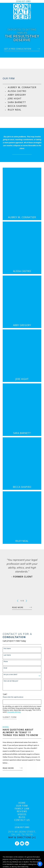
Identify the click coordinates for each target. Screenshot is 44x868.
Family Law (22, 809)
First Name (7, 649)
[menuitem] (25, 87)
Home (22, 803)
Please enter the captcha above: (13, 697)
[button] (40, 864)
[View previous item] (18, 601)
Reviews (22, 811)
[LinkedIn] (27, 843)
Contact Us (22, 820)
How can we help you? (11, 681)
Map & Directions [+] (22, 837)
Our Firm (22, 806)
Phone (6, 662)
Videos (22, 814)
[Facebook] (17, 843)
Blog (22, 817)
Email (5, 668)
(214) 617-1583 (23, 1)
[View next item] (26, 601)
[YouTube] (22, 843)
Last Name (7, 655)
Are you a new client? (10, 675)
